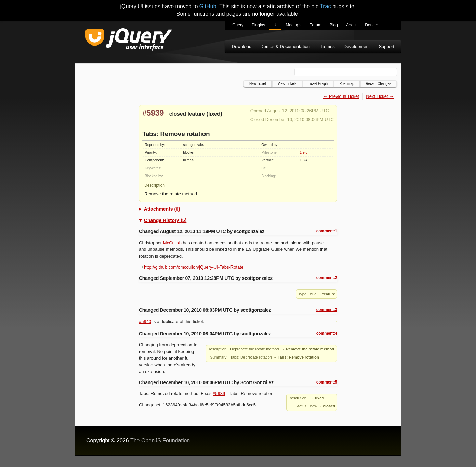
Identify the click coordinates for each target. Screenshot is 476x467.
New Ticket (258, 84)
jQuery (237, 25)
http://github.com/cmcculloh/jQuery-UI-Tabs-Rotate (191, 267)
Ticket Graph (318, 84)
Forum (315, 25)
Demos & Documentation (285, 46)
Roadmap (347, 84)
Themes (327, 46)
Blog (334, 25)
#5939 (153, 113)
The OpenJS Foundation (160, 440)
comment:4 (327, 333)
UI (275, 25)
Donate (372, 25)
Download (242, 46)
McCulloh (172, 243)
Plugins (258, 25)
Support (386, 46)
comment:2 (327, 278)
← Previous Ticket (341, 96)
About (351, 25)
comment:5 (327, 382)
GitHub (208, 6)
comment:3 (327, 310)
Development (357, 46)
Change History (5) (165, 220)
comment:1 (327, 231)
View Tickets (287, 84)
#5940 (145, 321)
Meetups (293, 25)
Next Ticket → (380, 96)
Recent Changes (379, 84)
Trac (325, 6)
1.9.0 (303, 152)
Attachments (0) (162, 209)
